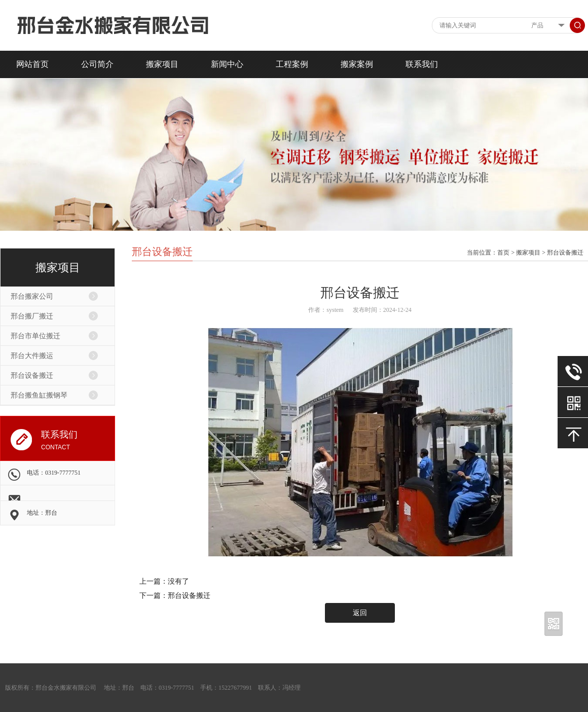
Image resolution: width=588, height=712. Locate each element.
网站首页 (32, 64)
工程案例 (292, 64)
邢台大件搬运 (32, 356)
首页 (503, 253)
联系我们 (422, 64)
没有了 (178, 581)
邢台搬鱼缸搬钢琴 (39, 395)
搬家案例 (357, 64)
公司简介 (97, 64)
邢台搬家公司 (32, 296)
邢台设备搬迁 (32, 376)
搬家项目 (162, 64)
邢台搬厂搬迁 (32, 316)
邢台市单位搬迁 (35, 336)
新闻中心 (227, 64)
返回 (360, 613)
